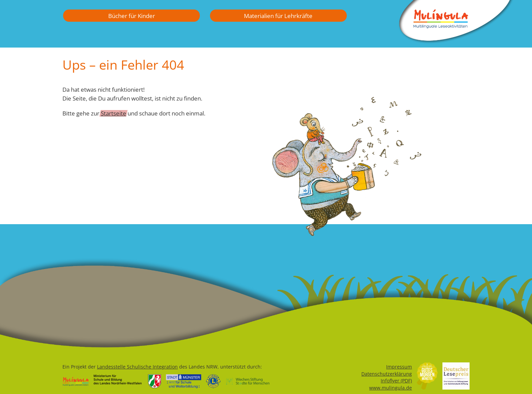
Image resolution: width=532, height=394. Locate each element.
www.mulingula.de (391, 388)
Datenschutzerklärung (387, 374)
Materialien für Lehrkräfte (278, 16)
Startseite (113, 113)
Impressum (399, 367)
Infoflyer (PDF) (396, 381)
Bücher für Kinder (132, 16)
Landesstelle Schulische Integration (137, 367)
